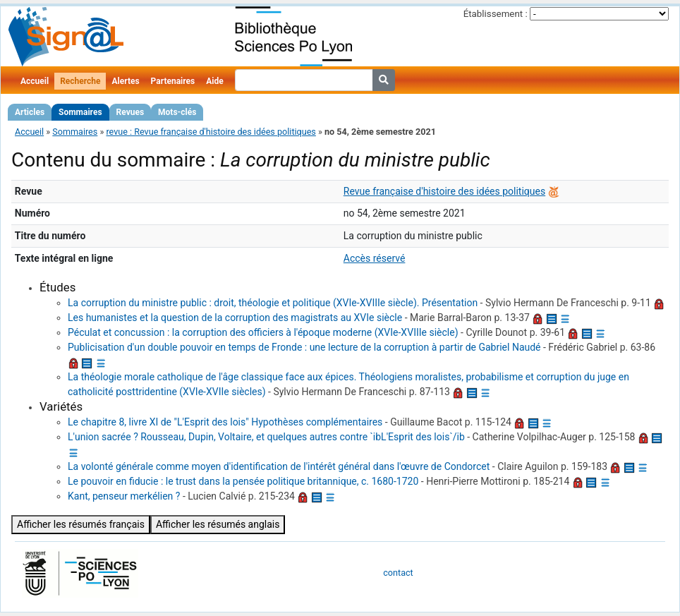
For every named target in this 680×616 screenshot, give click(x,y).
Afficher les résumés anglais (218, 524)
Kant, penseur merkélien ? (124, 496)
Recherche (80, 81)
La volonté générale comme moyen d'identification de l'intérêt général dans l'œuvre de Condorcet (279, 466)
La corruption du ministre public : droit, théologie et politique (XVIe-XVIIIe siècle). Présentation (273, 303)
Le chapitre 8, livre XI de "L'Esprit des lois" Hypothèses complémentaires (225, 422)
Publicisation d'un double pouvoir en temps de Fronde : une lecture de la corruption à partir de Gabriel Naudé (304, 347)
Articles (30, 112)
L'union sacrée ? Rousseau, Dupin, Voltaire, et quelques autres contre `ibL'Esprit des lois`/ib (266, 437)
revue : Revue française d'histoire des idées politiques (211, 132)
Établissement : (496, 14)
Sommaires (80, 112)
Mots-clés (177, 112)
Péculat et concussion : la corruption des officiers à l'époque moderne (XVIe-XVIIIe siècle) (263, 332)
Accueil (35, 81)
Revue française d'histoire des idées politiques (444, 191)
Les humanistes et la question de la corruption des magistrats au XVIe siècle (235, 318)
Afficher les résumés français (81, 524)
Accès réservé (375, 258)
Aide (214, 81)
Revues (130, 112)
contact (398, 573)
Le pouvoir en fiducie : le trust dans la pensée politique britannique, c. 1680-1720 (243, 481)
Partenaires (173, 81)
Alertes (125, 81)
